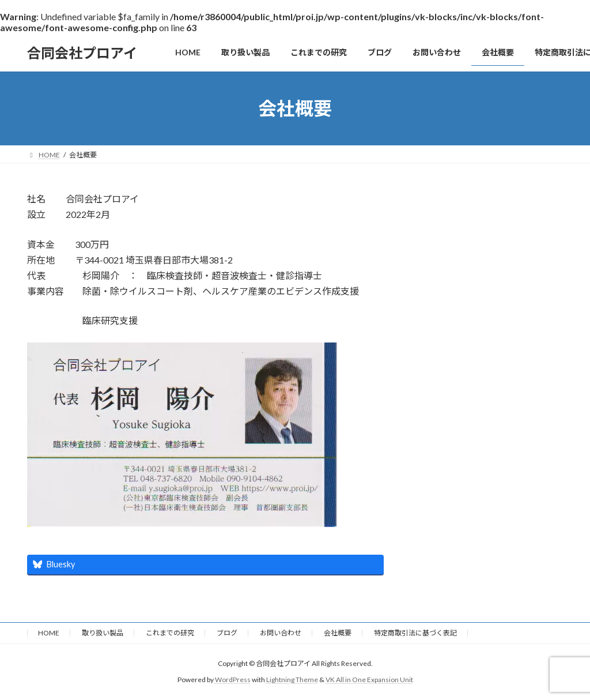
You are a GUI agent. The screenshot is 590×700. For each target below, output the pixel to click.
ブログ (227, 633)
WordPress (233, 680)
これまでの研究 (170, 633)
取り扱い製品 (103, 633)
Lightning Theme (292, 680)
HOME (49, 633)
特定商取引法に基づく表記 (415, 633)
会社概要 (338, 633)
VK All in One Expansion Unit (369, 680)
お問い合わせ (281, 633)
